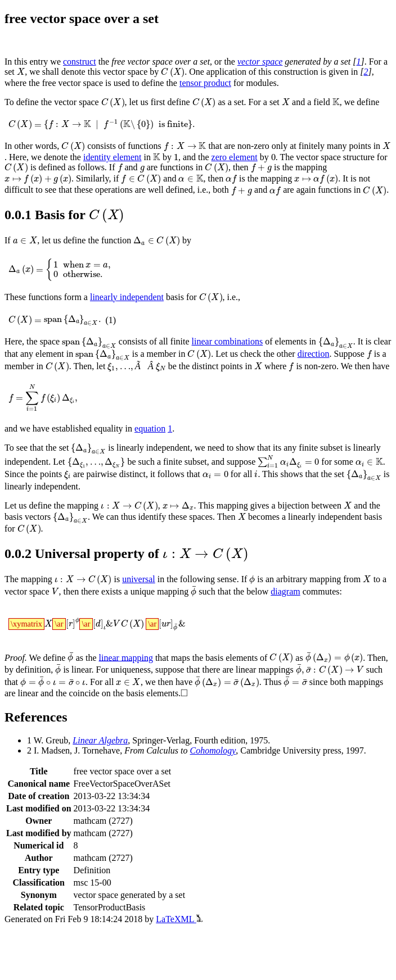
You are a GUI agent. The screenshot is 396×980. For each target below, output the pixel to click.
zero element (235, 157)
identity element (112, 157)
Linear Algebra (100, 740)
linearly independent (127, 297)
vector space (260, 62)
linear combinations (228, 341)
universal (139, 579)
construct (80, 62)
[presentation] (21, 72)
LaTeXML (179, 919)
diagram (285, 591)
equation (150, 428)
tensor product (205, 83)
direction (314, 354)
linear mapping (126, 657)
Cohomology (213, 750)
